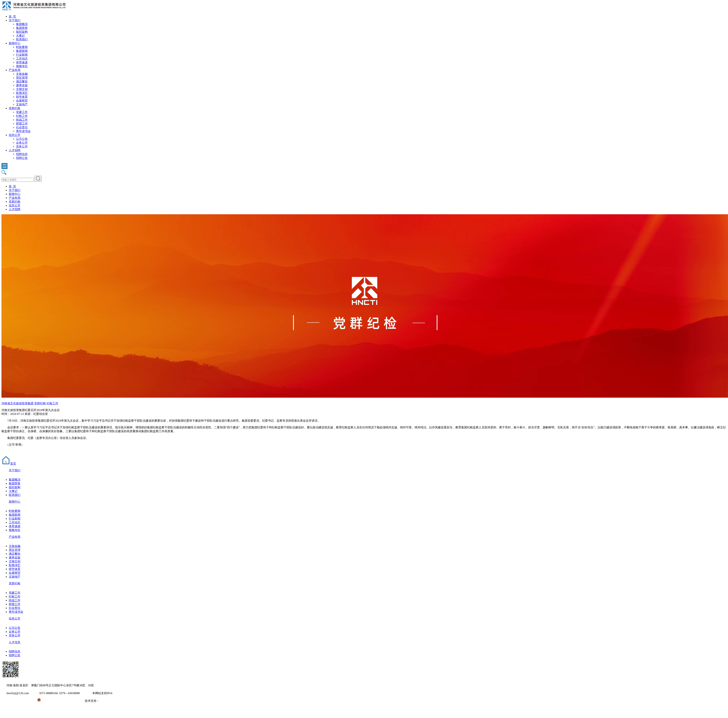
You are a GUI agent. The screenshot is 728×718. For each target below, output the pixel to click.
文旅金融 (22, 74)
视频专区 (22, 66)
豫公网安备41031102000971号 (60, 701)
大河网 (104, 701)
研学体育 (22, 97)
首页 (9, 464)
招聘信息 (22, 154)
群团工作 (22, 124)
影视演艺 (22, 93)
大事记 (20, 36)
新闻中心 (15, 43)
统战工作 (22, 120)
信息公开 (15, 135)
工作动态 (22, 59)
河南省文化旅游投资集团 (17, 403)
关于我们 (15, 20)
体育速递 (22, 62)
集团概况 (22, 24)
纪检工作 (22, 116)
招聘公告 (22, 158)
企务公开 (22, 143)
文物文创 (22, 89)
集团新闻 (22, 51)
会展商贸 (22, 101)
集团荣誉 (22, 28)
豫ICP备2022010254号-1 (17, 701)
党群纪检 (15, 108)
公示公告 (22, 139)
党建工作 (22, 112)
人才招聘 (15, 150)
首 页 (12, 16)
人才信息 (15, 642)
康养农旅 (22, 85)
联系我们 (22, 39)
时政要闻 (22, 47)
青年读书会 (23, 131)
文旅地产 (22, 104)
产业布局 (15, 70)
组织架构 (22, 32)
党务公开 (22, 146)
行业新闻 (22, 55)
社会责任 (22, 127)
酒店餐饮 (22, 81)
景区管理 (22, 78)
